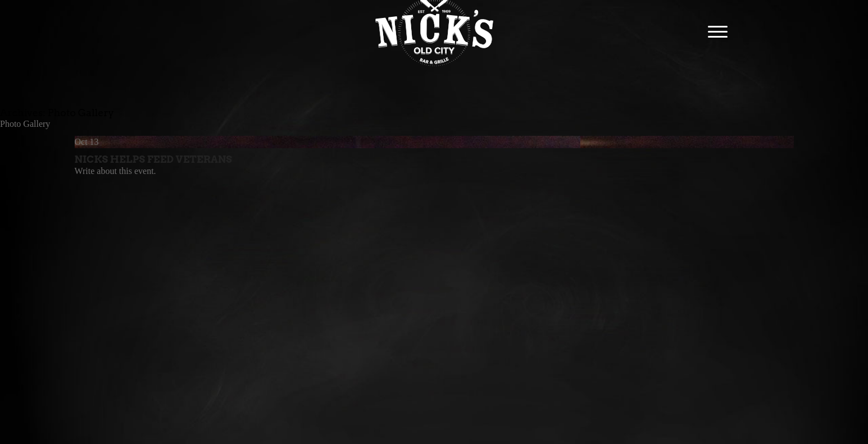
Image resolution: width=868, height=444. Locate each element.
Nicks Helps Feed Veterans (154, 159)
